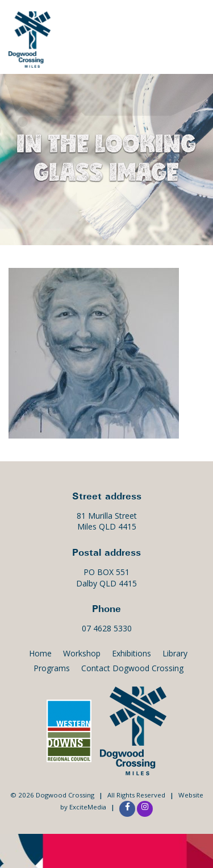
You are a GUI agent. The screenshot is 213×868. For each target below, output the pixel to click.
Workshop (82, 653)
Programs (52, 668)
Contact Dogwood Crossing (132, 668)
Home (40, 653)
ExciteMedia (88, 807)
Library (175, 653)
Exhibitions (131, 653)
